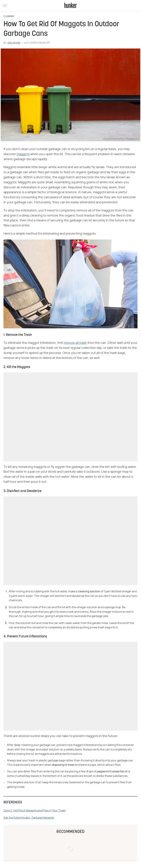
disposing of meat (63, 765)
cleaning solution (89, 591)
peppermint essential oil (112, 771)
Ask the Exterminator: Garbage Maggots (29, 818)
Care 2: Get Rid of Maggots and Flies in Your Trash (35, 811)
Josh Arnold (14, 43)
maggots (23, 154)
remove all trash (75, 343)
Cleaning (9, 17)
